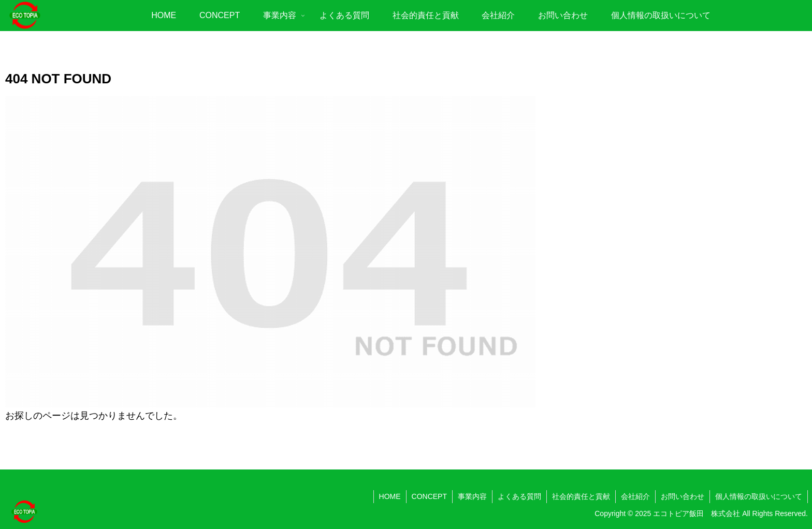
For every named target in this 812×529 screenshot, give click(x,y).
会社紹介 (635, 496)
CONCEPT (429, 496)
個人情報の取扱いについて (759, 496)
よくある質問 (519, 496)
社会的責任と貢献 (581, 496)
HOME (390, 496)
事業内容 (472, 496)
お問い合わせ (683, 496)
